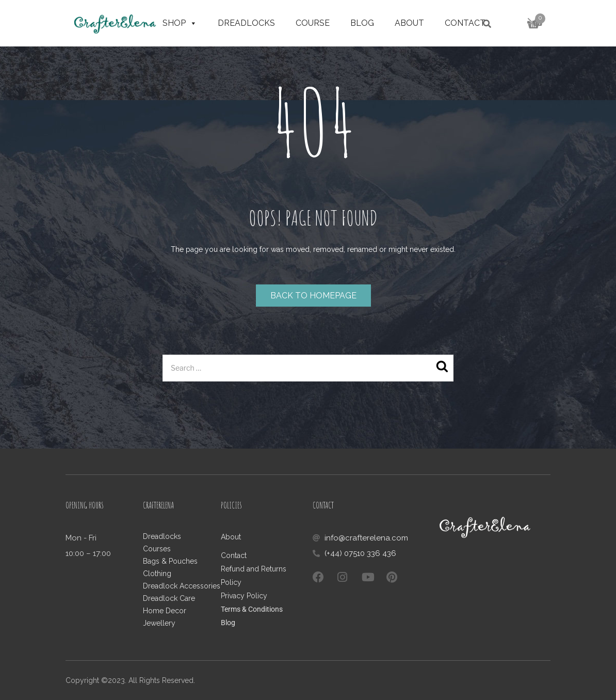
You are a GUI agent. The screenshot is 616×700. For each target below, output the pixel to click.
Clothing (157, 574)
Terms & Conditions (252, 609)
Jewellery (159, 623)
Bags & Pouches (170, 561)
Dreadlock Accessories (182, 586)
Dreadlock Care (169, 598)
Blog (362, 23)
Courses (157, 549)
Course (313, 23)
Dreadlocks (246, 23)
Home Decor (165, 611)
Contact (465, 23)
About (409, 23)
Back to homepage (313, 296)
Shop (180, 23)
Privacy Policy (244, 596)
